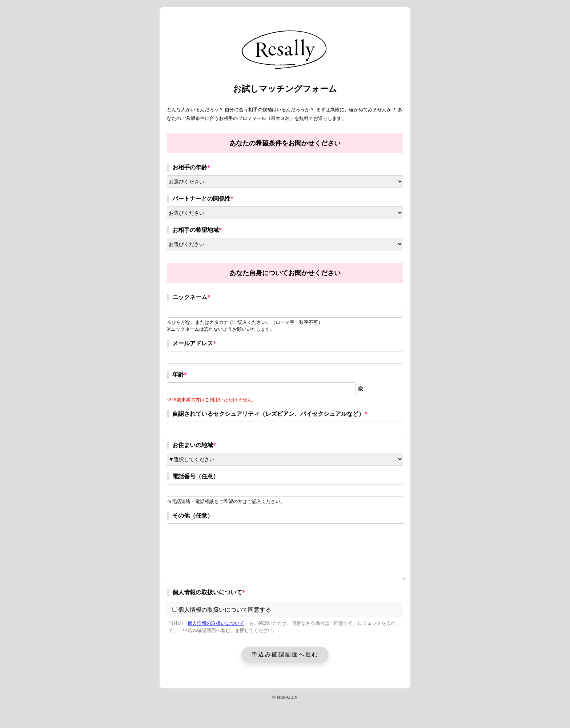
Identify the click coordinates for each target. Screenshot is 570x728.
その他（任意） (193, 516)
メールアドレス (194, 343)
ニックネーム (191, 297)
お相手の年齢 (191, 167)
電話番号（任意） (196, 476)
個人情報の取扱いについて (209, 592)
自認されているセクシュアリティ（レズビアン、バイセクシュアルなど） (270, 414)
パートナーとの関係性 (203, 199)
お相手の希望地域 (197, 230)
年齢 (180, 375)
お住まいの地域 (194, 445)
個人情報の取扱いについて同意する (222, 610)
